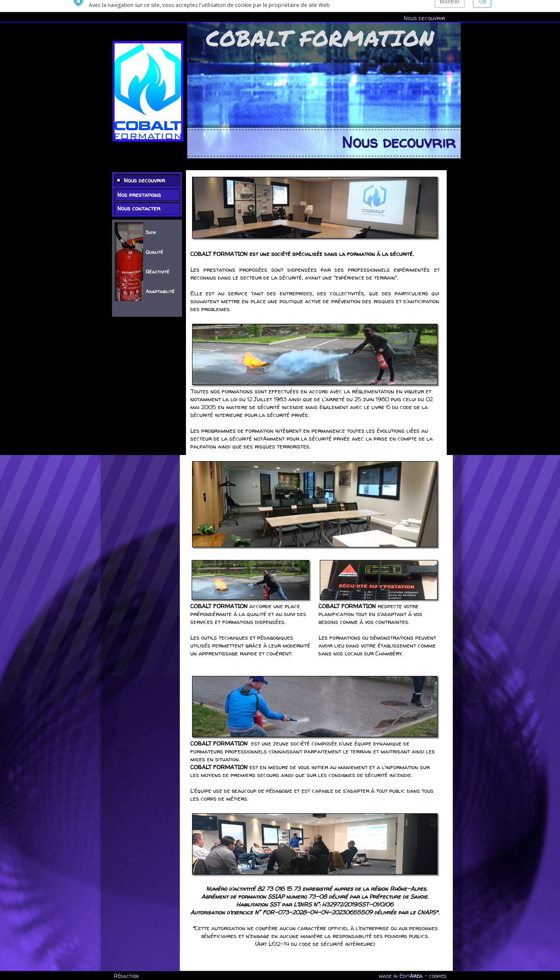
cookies (438, 976)
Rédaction (126, 976)
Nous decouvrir (424, 6)
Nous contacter (139, 195)
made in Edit (401, 976)
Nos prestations (139, 182)
